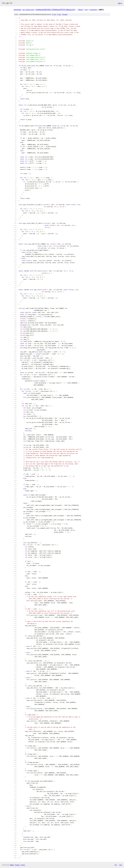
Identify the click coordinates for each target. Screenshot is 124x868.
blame (65, 14)
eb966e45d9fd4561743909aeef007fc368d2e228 (55, 10)
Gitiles (12, 865)
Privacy (17, 865)
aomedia (17, 10)
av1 (86, 10)
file (54, 14)
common (93, 10)
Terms (23, 865)
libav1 (81, 10)
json (120, 865)
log (59, 14)
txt (116, 865)
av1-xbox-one (28, 10)
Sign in (120, 3)
